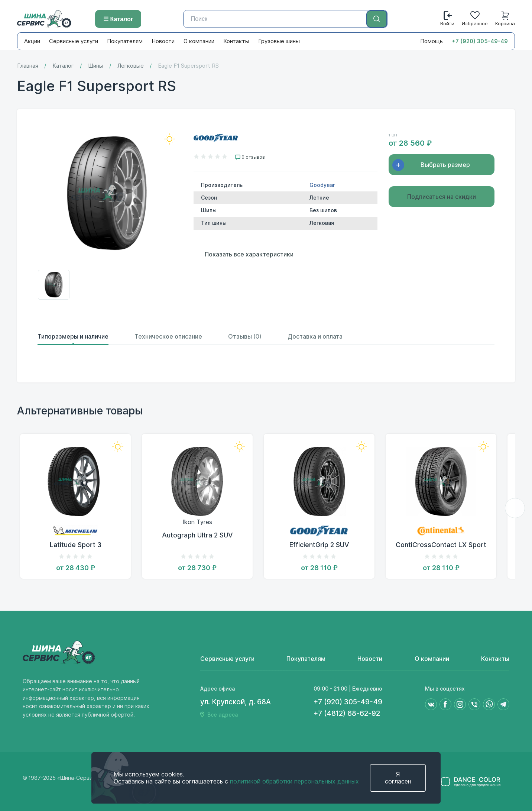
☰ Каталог (118, 19)
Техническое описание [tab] (168, 337)
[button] (515, 508)
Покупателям (125, 41)
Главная (28, 66)
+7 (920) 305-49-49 (480, 41)
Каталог (63, 66)
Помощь (432, 41)
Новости (163, 41)
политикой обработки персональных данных (294, 781)
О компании (199, 41)
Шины (96, 66)
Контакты (236, 41)
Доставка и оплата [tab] (315, 337)
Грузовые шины (279, 41)
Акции (32, 41)
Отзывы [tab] (245, 337)
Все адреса (223, 715)
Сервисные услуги (74, 41)
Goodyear (322, 185)
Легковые (131, 66)
